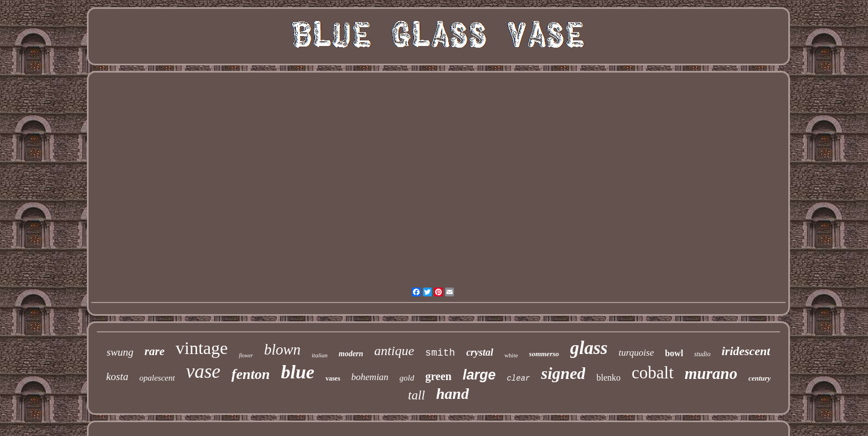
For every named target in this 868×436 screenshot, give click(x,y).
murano (711, 373)
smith (440, 353)
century (759, 378)
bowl (674, 353)
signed (563, 373)
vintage (201, 348)
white (511, 355)
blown (282, 350)
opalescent (157, 378)
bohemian (370, 377)
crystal (480, 352)
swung (120, 352)
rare (154, 351)
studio (702, 354)
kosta (117, 376)
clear (518, 378)
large (479, 375)
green (438, 376)
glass (589, 348)
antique (394, 351)
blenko (608, 378)
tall (417, 395)
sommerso (544, 354)
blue (297, 372)
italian (320, 355)
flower (246, 355)
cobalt (653, 373)
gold (407, 378)
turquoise (637, 353)
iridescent (746, 351)
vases (333, 378)
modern (351, 354)
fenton (250, 374)
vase (203, 371)
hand (453, 394)
